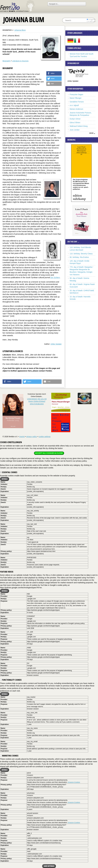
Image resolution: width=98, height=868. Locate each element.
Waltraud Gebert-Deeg (79, 126)
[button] (54, 73)
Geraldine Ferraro (77, 102)
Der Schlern (55, 278)
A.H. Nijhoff (74, 105)
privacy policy (32, 437)
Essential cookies (9, 472)
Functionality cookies (11, 680)
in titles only (91, 21)
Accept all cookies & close (49, 453)
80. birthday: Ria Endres (79, 257)
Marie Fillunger (76, 98)
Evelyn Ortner (75, 119)
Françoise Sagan (76, 94)
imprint (22, 437)
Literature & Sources (20, 61)
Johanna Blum (20, 30)
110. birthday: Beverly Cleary (81, 254)
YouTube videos (7, 572)
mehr (91, 133)
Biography (7, 61)
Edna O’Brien (75, 123)
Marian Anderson (76, 109)
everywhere (91, 19)
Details (5, 479)
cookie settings (45, 437)
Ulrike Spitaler (56, 344)
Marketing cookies (9, 756)
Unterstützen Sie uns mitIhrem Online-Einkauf (37, 401)
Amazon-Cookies (74, 782)
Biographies (7, 30)
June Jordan (75, 130)
